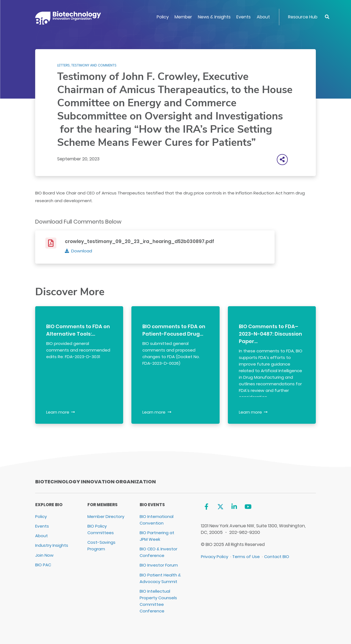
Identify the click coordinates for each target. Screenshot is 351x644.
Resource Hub (303, 17)
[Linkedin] (234, 507)
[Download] (78, 251)
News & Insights (214, 17)
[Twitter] (220, 507)
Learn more (58, 412)
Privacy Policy (215, 557)
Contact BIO (277, 557)
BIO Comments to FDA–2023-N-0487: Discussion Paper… (270, 334)
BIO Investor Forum (159, 565)
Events (244, 17)
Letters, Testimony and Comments (87, 65)
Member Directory (106, 516)
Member (183, 17)
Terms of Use (246, 557)
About (263, 17)
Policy (163, 17)
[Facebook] (206, 507)
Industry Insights (52, 545)
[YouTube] (248, 507)
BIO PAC (43, 565)
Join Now (44, 555)
